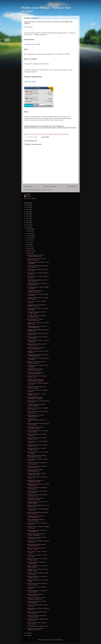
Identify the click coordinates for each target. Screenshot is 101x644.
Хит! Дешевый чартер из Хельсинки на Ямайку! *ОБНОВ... (37, 577)
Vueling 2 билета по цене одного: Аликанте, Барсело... (36, 595)
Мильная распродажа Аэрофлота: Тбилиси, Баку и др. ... (36, 520)
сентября (30, 236)
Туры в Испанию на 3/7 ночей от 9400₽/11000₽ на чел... (35, 470)
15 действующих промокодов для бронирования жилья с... (36, 428)
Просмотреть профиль (30, 198)
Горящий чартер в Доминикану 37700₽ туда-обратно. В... (37, 281)
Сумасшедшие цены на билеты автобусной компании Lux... (35, 370)
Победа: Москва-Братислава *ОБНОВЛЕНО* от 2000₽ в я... (36, 398)
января (29, 253)
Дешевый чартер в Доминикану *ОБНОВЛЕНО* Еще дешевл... (36, 380)
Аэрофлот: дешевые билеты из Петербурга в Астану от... (35, 291)
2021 (27, 216)
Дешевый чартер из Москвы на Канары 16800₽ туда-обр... (37, 570)
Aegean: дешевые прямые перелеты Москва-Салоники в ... (37, 545)
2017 (27, 225)
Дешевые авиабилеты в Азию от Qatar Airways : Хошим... (37, 559)
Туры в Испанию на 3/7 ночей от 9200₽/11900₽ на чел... (35, 320)
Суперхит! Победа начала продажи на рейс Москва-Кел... (37, 463)
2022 (27, 214)
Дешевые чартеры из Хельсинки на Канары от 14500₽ (36, 549)
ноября (29, 231)
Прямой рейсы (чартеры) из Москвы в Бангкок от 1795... (37, 438)
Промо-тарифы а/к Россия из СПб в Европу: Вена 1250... (36, 259)
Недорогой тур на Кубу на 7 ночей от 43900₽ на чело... (37, 394)
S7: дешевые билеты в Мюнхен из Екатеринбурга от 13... (36, 517)
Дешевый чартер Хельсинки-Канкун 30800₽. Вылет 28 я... (36, 306)
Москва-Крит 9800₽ (30, 82)
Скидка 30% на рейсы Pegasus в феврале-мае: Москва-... (36, 629)
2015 (27, 633)
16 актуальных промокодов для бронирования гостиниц (35, 373)
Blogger (61, 640)
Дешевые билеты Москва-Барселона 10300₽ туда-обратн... (37, 362)
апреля (29, 247)
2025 (27, 207)
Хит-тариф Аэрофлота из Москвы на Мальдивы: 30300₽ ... (37, 316)
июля (29, 240)
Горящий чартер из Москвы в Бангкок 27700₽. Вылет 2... (37, 345)
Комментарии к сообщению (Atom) (42, 190)
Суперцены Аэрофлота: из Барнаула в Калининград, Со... (37, 488)
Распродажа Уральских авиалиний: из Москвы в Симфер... (37, 387)
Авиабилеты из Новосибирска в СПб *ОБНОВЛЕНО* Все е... (37, 538)
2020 (27, 218)
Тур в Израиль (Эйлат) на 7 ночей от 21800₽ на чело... (37, 449)
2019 (27, 220)
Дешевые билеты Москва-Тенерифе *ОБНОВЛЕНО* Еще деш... (37, 456)
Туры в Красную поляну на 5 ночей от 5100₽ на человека (37, 467)
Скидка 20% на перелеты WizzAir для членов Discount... (37, 613)
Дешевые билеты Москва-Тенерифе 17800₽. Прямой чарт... (37, 474)
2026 (27, 205)
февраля (30, 251)
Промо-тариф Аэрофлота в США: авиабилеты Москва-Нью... (36, 598)
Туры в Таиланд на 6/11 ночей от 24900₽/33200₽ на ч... (36, 416)
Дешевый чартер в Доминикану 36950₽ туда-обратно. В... (37, 266)
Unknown (28, 196)
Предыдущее (72, 186)
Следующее (29, 186)
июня (29, 242)
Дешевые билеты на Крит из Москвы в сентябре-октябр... (37, 584)
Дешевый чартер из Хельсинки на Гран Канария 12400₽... (37, 502)
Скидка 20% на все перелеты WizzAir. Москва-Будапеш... (37, 602)
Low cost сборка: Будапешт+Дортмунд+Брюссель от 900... (37, 420)
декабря (30, 229)
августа (29, 238)
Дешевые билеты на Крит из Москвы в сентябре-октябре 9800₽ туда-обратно (47, 134)
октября (30, 233)
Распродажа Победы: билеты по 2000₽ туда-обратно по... (37, 495)
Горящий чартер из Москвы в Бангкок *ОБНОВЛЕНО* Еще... (37, 327)
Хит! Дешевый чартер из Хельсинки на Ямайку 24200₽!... (37, 591)
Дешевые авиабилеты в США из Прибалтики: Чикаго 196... (35, 256)
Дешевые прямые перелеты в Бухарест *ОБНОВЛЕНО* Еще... (37, 355)
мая (28, 244)
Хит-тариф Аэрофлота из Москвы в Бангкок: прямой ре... (36, 405)
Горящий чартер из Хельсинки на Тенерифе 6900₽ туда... (36, 348)
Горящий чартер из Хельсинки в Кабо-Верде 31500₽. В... (37, 492)
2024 (27, 209)
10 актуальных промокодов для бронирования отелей (35, 481)
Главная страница (50, 186)
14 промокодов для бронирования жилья (38, 626)
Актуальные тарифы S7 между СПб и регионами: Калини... (37, 616)
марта (29, 249)
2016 (27, 227)
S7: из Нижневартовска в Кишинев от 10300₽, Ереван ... (37, 563)
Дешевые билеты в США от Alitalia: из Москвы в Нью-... (37, 377)
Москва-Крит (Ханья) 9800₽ (32, 44)
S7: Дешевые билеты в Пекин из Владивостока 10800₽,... (36, 499)
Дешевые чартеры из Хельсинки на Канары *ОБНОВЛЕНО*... (36, 534)
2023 (27, 212)
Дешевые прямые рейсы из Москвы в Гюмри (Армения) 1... (37, 531)
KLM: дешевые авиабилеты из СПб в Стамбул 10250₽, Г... (37, 313)
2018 (27, 223)
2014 (27, 635)
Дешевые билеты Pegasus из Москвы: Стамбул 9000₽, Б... (37, 284)
